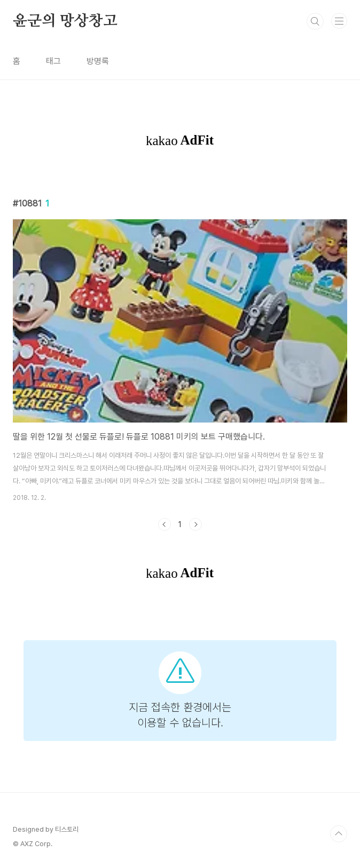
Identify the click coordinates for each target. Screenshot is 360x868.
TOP (339, 834)
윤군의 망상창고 (65, 21)
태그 (53, 61)
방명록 (98, 61)
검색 (315, 21)
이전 (165, 524)
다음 (195, 524)
